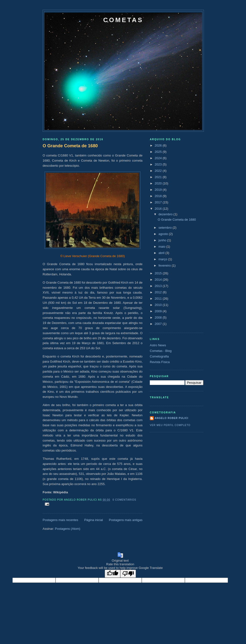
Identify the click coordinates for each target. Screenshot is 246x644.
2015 (159, 273)
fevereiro (165, 265)
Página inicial (94, 520)
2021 (159, 177)
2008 (159, 318)
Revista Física (160, 362)
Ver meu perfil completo (170, 425)
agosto (164, 234)
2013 (159, 286)
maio (162, 247)
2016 (159, 209)
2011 (159, 299)
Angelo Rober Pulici (171, 418)
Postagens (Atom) (68, 529)
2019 (159, 190)
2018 (159, 196)
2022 (159, 171)
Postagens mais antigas (126, 520)
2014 (159, 280)
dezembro (166, 214)
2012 (159, 292)
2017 (159, 202)
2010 (159, 305)
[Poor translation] (128, 574)
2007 (159, 324)
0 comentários (124, 500)
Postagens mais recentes (60, 520)
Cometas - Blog (161, 351)
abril (162, 253)
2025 (159, 152)
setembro (166, 228)
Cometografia (159, 356)
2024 (159, 158)
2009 (159, 311)
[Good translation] (113, 574)
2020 (159, 183)
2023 (159, 164)
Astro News (158, 345)
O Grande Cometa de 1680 (70, 146)
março (163, 259)
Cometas (123, 20)
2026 (159, 145)
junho (163, 240)
